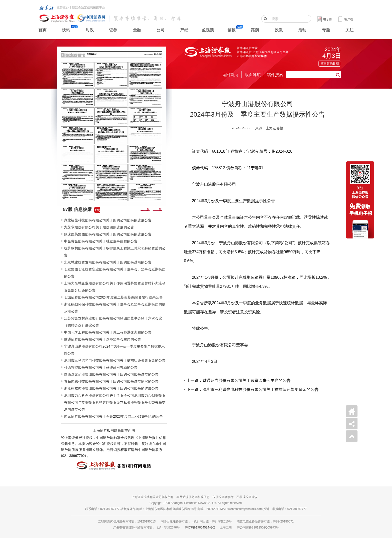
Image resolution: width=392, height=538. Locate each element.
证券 (113, 30)
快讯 (66, 30)
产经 (184, 30)
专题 (326, 30)
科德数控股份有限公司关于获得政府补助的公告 (101, 367)
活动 (302, 30)
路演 (255, 30)
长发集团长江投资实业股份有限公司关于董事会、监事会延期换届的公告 (115, 273)
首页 (42, 30)
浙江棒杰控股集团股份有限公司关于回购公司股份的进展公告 (111, 388)
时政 (90, 30)
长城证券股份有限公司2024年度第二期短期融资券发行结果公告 (113, 297)
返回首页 (230, 75)
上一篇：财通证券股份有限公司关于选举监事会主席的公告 (238, 380)
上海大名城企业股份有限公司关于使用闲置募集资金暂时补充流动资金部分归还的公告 (115, 287)
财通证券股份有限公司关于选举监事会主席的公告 (102, 339)
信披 (231, 30)
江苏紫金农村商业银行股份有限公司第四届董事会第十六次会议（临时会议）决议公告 (113, 322)
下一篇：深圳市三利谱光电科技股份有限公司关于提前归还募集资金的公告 (252, 389)
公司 (160, 30)
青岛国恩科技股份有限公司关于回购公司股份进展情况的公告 (111, 381)
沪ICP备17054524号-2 (200, 527)
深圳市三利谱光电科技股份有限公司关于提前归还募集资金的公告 (115, 360)
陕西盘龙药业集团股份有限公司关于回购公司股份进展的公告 (111, 374)
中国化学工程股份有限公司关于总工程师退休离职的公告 (108, 332)
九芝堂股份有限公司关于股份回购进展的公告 (99, 227)
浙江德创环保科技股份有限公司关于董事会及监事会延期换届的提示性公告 (115, 308)
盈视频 (208, 30)
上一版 (145, 209)
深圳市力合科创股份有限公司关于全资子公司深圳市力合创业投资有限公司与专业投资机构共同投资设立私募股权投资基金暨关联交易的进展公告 (115, 402)
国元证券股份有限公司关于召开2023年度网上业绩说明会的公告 (113, 416)
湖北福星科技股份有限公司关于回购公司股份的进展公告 (108, 220)
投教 (279, 30)
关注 (349, 30)
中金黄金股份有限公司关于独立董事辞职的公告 (101, 241)
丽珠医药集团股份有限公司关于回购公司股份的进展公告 (108, 234)
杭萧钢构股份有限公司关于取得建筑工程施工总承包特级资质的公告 (115, 252)
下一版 (157, 209)
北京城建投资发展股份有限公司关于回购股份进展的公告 (108, 262)
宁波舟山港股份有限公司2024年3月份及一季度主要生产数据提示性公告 (114, 350)
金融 (137, 30)
